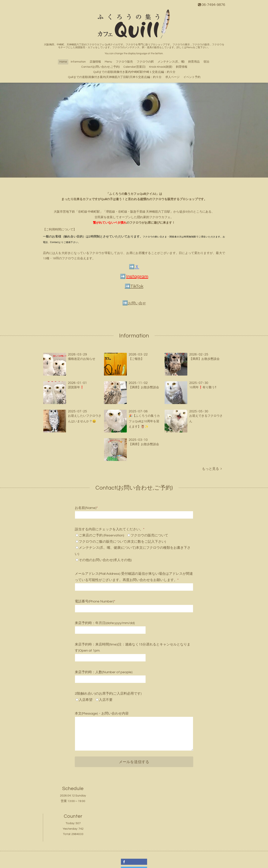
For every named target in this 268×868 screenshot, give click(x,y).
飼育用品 (194, 62)
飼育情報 (182, 67)
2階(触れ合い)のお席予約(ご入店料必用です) (108, 694)
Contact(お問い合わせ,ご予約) (100, 67)
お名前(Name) (86, 508)
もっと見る (212, 469)
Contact (54, 242)
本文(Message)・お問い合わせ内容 (102, 714)
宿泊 (206, 62)
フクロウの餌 (145, 62)
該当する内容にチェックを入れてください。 (110, 529)
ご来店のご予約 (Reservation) (101, 535)
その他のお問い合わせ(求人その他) (105, 560)
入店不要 (106, 700)
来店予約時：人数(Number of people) (104, 672)
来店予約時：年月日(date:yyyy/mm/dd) (105, 623)
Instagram (137, 276)
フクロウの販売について (149, 535)
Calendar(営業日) (134, 67)
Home (63, 62)
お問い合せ (137, 303)
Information (78, 62)
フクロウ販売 (124, 62)
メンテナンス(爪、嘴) (171, 62)
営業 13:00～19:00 (73, 801)
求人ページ (172, 77)
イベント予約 (192, 77)
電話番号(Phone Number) (95, 601)
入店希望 (86, 700)
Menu (108, 62)
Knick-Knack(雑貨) (161, 67)
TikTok (137, 286)
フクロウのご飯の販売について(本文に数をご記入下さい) (122, 542)
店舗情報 (95, 62)
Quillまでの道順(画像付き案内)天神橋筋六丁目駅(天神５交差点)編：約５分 (115, 77)
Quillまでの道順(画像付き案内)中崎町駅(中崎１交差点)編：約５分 (134, 72)
